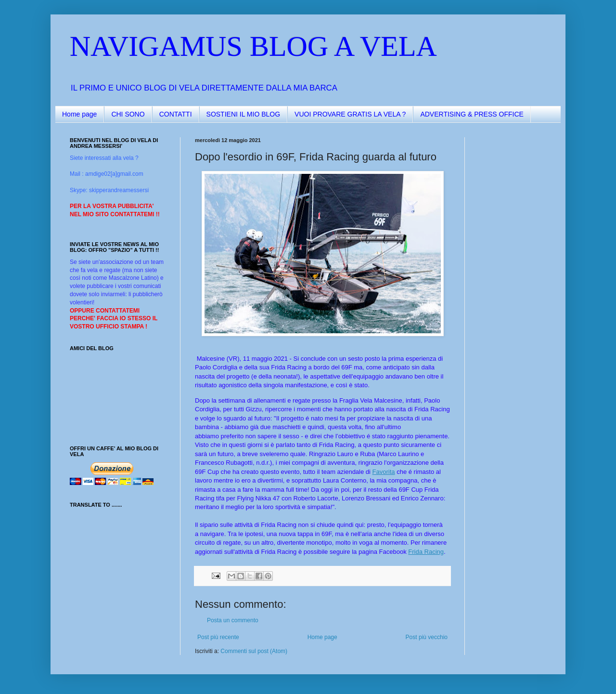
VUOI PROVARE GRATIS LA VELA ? (350, 114)
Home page (79, 114)
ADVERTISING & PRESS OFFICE (472, 114)
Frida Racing (426, 552)
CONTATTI (176, 114)
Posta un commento (233, 620)
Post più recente (218, 637)
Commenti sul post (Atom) (254, 651)
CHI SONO (128, 114)
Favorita (384, 472)
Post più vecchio (427, 637)
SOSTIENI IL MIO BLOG (244, 114)
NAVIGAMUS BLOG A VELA (253, 46)
